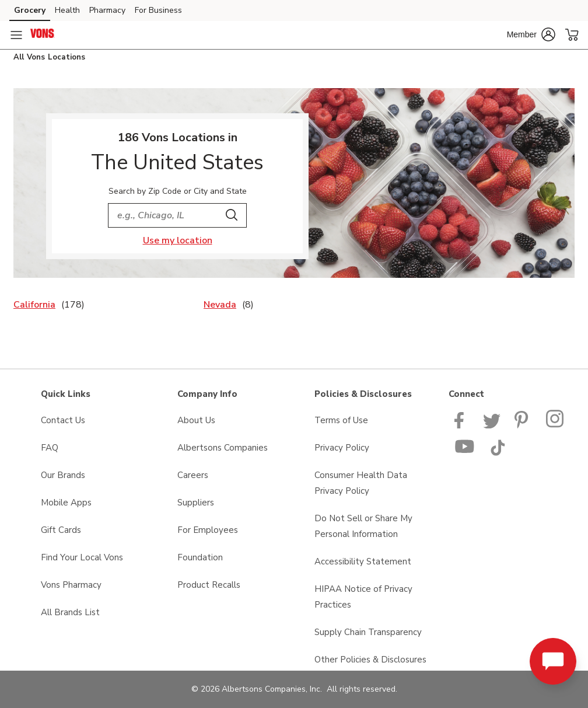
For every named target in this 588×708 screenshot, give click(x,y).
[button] (531, 34)
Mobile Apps (66, 503)
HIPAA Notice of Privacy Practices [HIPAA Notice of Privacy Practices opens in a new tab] (363, 597)
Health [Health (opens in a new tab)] (67, 10)
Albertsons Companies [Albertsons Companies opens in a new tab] (223, 448)
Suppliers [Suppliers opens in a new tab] (196, 503)
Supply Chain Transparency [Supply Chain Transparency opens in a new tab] (368, 632)
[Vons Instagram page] (556, 426)
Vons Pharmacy (71, 585)
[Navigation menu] (16, 35)
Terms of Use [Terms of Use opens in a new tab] (341, 420)
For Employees (208, 530)
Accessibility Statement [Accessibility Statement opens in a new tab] (363, 561)
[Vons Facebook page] (462, 426)
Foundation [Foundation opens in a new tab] (200, 557)
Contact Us (63, 420)
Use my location (178, 240)
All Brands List (70, 612)
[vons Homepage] (43, 35)
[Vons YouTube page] (465, 453)
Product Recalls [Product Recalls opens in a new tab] (209, 585)
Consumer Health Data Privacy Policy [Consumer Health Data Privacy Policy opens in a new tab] (361, 483)
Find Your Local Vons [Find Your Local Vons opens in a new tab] (82, 557)
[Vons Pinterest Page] (523, 426)
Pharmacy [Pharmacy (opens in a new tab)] (107, 10)
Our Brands (63, 475)
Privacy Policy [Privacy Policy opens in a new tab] (342, 448)
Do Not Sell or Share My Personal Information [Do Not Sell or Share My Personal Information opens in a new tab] (363, 526)
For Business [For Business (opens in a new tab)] (158, 10)
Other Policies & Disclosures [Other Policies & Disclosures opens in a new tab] (370, 660)
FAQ (50, 448)
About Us (196, 420)
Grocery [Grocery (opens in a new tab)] (30, 10)
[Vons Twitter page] (492, 426)
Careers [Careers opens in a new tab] (193, 475)
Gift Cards (61, 530)
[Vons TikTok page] (498, 453)
